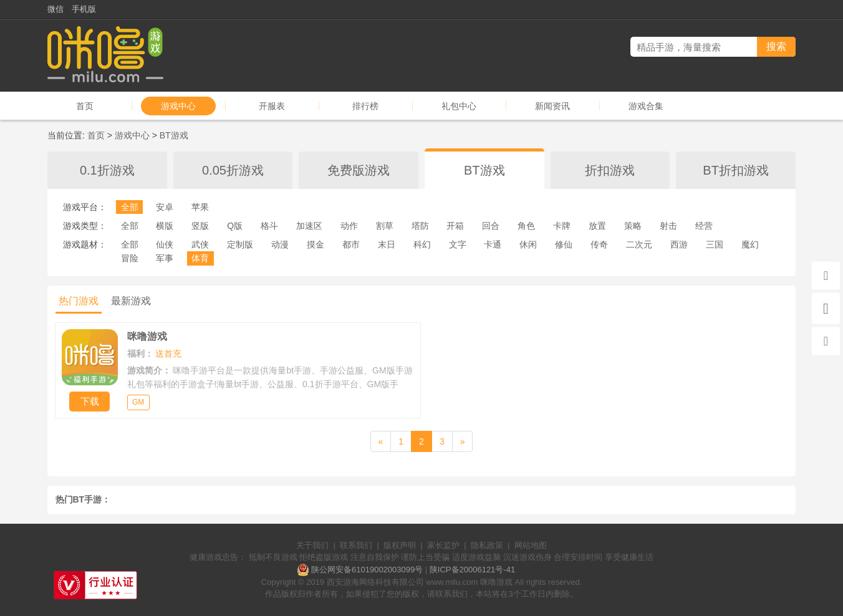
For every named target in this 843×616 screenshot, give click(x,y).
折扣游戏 (610, 170)
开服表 (272, 106)
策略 (633, 226)
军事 (165, 258)
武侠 (200, 244)
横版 (165, 226)
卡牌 (562, 226)
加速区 (309, 226)
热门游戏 (79, 301)
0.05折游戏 (233, 170)
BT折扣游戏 (736, 170)
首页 (85, 106)
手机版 (84, 9)
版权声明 (400, 545)
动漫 (280, 244)
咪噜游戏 (496, 582)
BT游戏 (174, 135)
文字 (458, 244)
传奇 (599, 244)
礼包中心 (459, 106)
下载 (90, 401)
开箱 (455, 226)
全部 (130, 207)
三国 (715, 244)
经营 (704, 226)
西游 (679, 244)
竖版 (200, 226)
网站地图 (531, 545)
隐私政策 (487, 545)
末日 (387, 244)
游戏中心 (178, 106)
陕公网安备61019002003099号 (367, 570)
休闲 (528, 244)
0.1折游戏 (107, 170)
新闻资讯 (552, 106)
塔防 (420, 226)
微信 (55, 9)
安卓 (165, 207)
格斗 (269, 226)
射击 (668, 226)
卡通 (493, 244)
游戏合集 (646, 106)
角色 (526, 226)
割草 (385, 226)
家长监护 (443, 545)
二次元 (639, 244)
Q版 (235, 226)
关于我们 (312, 545)
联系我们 (356, 545)
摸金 (316, 244)
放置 (597, 226)
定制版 (240, 244)
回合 (491, 226)
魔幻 (750, 244)
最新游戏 (131, 301)
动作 (349, 226)
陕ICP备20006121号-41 (472, 570)
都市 (351, 244)
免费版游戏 (359, 170)
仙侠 (165, 244)
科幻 (422, 244)
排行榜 (365, 106)
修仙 (564, 244)
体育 (200, 258)
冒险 (130, 258)
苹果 (200, 207)
